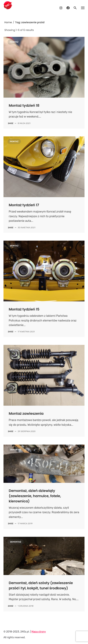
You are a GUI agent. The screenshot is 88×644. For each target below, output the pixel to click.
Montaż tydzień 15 (24, 309)
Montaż (14, 42)
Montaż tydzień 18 (24, 105)
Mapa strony (39, 632)
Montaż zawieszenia (26, 414)
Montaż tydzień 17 (24, 205)
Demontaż (16, 450)
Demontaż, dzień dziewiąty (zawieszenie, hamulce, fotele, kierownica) (35, 496)
